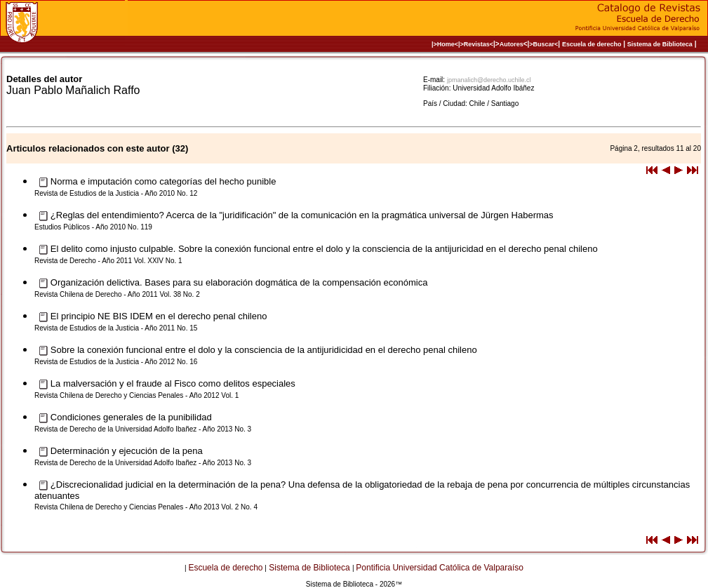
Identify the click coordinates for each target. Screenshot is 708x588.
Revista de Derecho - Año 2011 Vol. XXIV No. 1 (108, 261)
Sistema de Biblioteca (660, 44)
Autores (512, 44)
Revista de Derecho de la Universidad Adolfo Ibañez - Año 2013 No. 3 (143, 429)
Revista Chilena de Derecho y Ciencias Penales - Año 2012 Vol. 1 (136, 395)
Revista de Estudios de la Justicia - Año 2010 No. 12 (116, 193)
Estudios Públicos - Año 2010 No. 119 (93, 227)
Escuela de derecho (592, 44)
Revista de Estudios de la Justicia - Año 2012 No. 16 (116, 362)
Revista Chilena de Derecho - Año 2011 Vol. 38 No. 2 (117, 294)
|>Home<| (446, 44)
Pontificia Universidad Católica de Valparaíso (440, 568)
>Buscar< (543, 44)
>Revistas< (476, 44)
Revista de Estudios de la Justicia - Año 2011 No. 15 (116, 328)
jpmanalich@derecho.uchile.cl (489, 80)
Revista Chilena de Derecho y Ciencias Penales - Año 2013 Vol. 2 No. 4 (146, 507)
